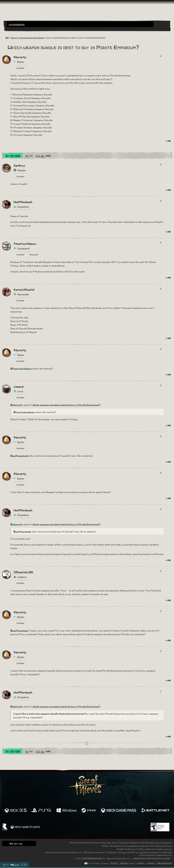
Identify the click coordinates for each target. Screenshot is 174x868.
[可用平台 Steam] (89, 810)
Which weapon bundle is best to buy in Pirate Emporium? (66, 405)
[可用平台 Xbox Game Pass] (119, 810)
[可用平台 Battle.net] (155, 810)
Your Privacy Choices (99, 863)
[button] (80, 24)
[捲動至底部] (25, 865)
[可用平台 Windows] (67, 810)
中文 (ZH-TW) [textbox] (16, 844)
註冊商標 (150, 863)
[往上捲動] (8, 865)
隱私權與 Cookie (127, 863)
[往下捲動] (22, 865)
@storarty (17, 405)
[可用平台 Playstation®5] (42, 810)
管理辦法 (141, 863)
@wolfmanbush (19, 455)
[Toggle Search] (13, 29)
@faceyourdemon (21, 368)
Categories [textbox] (17, 25)
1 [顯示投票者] (161, 691)
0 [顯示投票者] (161, 56)
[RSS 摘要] (4, 38)
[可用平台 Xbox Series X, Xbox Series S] (16, 810)
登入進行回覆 (13, 156)
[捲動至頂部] (4, 865)
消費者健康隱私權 (164, 863)
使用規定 (114, 863)
